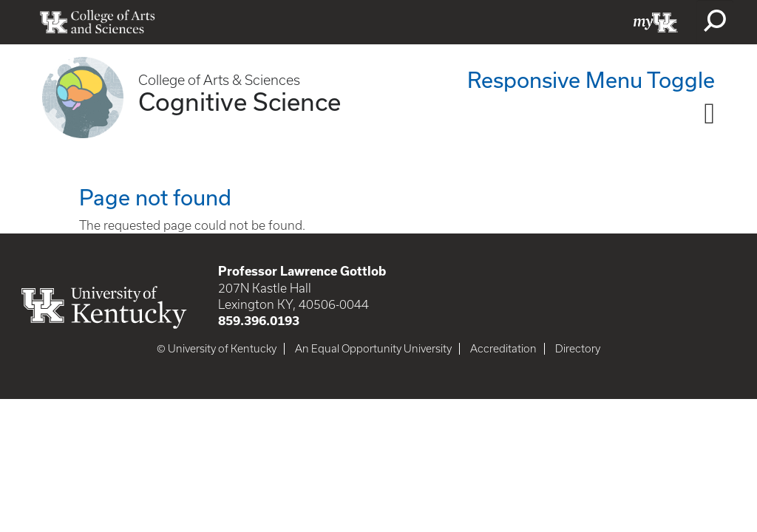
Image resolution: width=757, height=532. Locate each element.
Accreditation (503, 349)
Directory (578, 349)
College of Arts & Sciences (219, 80)
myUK (656, 22)
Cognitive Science (240, 101)
